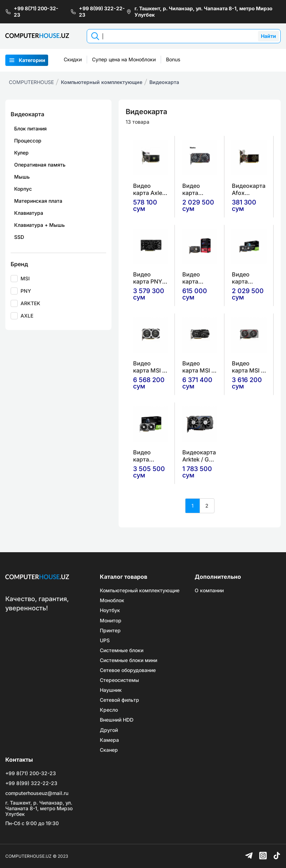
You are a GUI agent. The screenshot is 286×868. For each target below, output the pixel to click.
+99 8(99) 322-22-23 (98, 12)
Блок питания (30, 128)
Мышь (22, 177)
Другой (109, 730)
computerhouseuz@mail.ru (37, 793)
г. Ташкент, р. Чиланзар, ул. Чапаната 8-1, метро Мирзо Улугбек (199, 12)
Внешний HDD (117, 720)
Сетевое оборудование (128, 670)
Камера (109, 740)
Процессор (28, 141)
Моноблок (112, 600)
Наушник (111, 690)
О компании (209, 590)
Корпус (23, 189)
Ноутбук (110, 610)
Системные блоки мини (128, 660)
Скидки (73, 59)
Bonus (173, 59)
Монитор (111, 621)
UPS (105, 640)
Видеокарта (164, 82)
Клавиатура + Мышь (39, 225)
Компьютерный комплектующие (102, 82)
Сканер (109, 750)
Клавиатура (29, 213)
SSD (19, 237)
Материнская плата (38, 201)
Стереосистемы (119, 680)
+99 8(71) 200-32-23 (32, 12)
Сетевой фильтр (119, 700)
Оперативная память (40, 165)
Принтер (110, 631)
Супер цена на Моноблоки (124, 59)
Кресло (109, 710)
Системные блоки (122, 650)
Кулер (21, 153)
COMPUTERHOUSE (31, 82)
